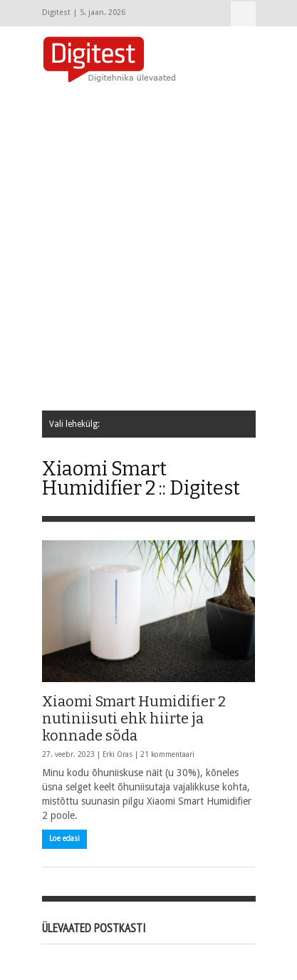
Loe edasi (64, 839)
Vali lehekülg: (243, 14)
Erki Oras (118, 754)
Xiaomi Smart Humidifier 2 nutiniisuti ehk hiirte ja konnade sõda (134, 718)
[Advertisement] (148, 248)
